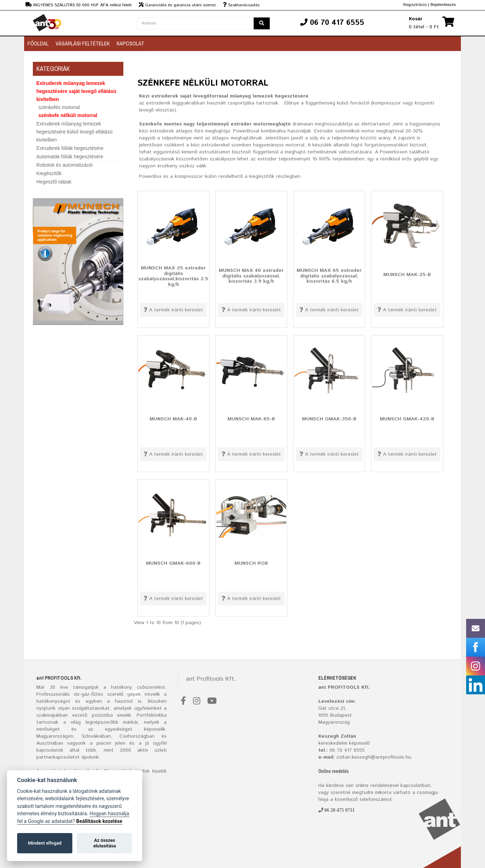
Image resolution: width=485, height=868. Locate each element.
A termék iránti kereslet (173, 310)
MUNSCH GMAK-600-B (173, 563)
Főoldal (38, 43)
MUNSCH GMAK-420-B (407, 419)
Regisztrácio (415, 5)
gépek (134, 694)
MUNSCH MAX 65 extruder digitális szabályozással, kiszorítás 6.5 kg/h (329, 276)
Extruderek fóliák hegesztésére (70, 148)
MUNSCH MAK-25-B (407, 275)
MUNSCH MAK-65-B (251, 419)
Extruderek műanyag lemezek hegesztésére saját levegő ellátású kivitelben (76, 91)
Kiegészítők (49, 173)
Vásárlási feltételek (83, 43)
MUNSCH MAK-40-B (173, 419)
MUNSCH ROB (251, 563)
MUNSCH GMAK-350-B (329, 419)
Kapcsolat (131, 43)
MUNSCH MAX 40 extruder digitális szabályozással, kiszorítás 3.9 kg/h (251, 276)
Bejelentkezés (443, 5)
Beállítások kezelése (99, 821)
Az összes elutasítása (105, 843)
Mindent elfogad (45, 843)
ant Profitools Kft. (211, 679)
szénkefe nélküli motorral (68, 115)
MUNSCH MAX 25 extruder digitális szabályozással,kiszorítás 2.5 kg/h (173, 276)
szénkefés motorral (59, 107)
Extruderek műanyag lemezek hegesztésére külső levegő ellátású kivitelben (74, 132)
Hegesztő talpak (54, 182)
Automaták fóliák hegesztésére (70, 157)
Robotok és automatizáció (64, 165)
